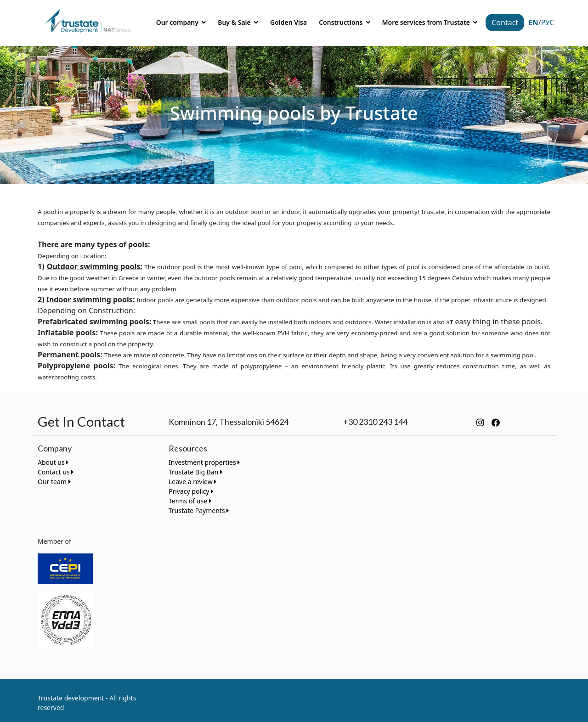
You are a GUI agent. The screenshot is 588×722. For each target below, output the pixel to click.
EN (533, 23)
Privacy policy (191, 491)
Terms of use (190, 501)
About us (53, 462)
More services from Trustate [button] (427, 22)
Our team (54, 482)
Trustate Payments (199, 510)
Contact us (56, 472)
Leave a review (192, 482)
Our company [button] (178, 22)
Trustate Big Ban (195, 472)
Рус (548, 23)
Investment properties (204, 462)
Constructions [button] (342, 22)
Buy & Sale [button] (235, 22)
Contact (505, 23)
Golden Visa (288, 22)
